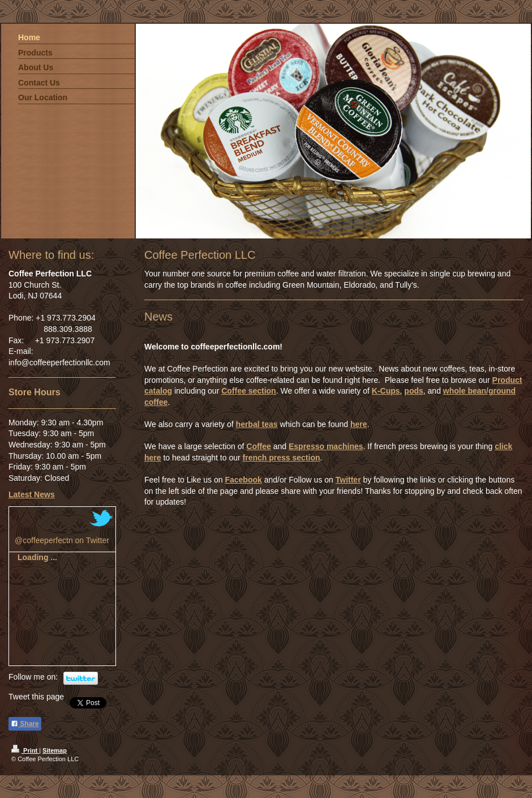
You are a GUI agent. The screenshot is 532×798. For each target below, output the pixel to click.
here (359, 424)
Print (25, 750)
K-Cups (386, 391)
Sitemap (55, 750)
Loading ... (37, 557)
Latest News (32, 494)
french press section (282, 458)
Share (25, 724)
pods (413, 391)
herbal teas (257, 424)
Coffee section (248, 391)
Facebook (243, 480)
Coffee (259, 446)
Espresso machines (326, 446)
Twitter (348, 480)
